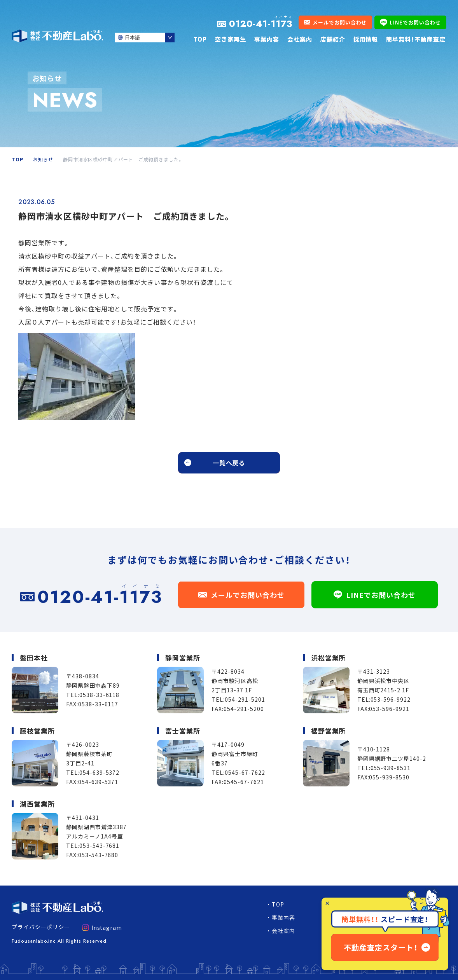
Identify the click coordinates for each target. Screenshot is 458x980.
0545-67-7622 (245, 772)
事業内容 (267, 39)
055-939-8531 (391, 768)
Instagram (102, 928)
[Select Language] (145, 38)
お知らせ (43, 159)
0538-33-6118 (100, 695)
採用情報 (366, 39)
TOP (200, 39)
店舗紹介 (333, 39)
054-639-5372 (100, 772)
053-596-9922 (391, 699)
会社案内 (300, 39)
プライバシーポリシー (41, 927)
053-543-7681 (100, 845)
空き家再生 (231, 39)
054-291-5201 (245, 699)
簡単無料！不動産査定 (416, 39)
